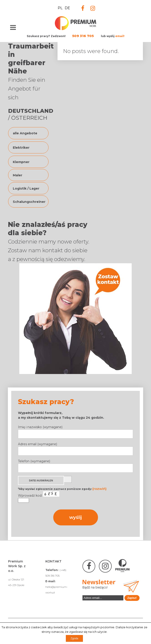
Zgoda (74, 638)
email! (120, 36)
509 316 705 (83, 36)
